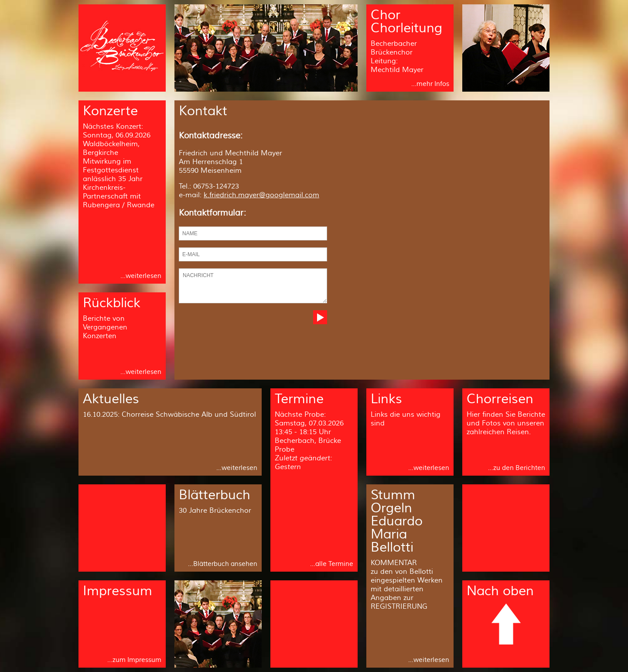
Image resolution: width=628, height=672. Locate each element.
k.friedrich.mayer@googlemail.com (261, 195)
